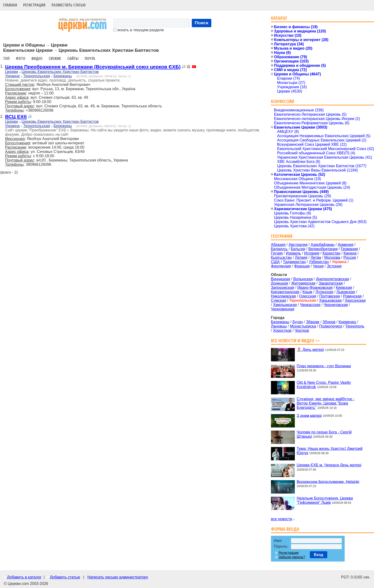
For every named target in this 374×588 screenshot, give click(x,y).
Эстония (334, 266)
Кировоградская (285, 292)
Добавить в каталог (24, 577)
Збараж (313, 322)
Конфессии (283, 101)
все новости (282, 519)
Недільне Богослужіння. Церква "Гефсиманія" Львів (325, 500)
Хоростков (282, 330)
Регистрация (34, 5)
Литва (316, 258)
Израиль (293, 253)
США (275, 262)
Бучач (298, 322)
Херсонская (355, 300)
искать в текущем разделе (139, 30)
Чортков (302, 330)
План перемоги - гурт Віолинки (324, 366)
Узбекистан (319, 262)
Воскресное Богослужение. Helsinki (328, 481)
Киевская (344, 288)
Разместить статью (69, 5)
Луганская (324, 292)
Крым (307, 292)
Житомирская (303, 283)
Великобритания (323, 249)
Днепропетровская (332, 279)
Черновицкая (283, 309)
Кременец (347, 322)
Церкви (11, 72)
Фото (21, 58)
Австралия (298, 245)
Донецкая (280, 283)
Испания (312, 253)
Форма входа (285, 529)
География (282, 236)
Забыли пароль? (292, 557)
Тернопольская (36, 76)
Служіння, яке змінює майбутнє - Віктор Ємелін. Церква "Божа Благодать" (326, 403)
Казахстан (331, 253)
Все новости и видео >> (295, 341)
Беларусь (279, 249)
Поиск (202, 23)
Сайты (73, 58)
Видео (37, 58)
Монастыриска (303, 326)
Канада (350, 253)
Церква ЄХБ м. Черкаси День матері (329, 465)
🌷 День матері (310, 350)
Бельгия (298, 249)
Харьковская (330, 300)
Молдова (332, 258)
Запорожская (283, 288)
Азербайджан (322, 245)
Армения (346, 245)
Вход (319, 555)
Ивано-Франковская (315, 288)
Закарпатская (331, 283)
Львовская (346, 292)
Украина (12, 76)
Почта (90, 58)
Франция (302, 266)
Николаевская (283, 296)
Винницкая (280, 279)
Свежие (55, 58)
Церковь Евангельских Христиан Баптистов (60, 72)
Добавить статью (65, 577)
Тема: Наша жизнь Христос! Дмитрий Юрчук (330, 451)
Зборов (329, 322)
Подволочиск (331, 326)
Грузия (277, 253)
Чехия (318, 266)
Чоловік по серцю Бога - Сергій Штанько (324, 434)
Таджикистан (294, 262)
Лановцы (279, 326)
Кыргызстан (281, 258)
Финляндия (281, 266)
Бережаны (63, 76)
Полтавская (330, 296)
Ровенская (352, 296)
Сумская (278, 300)
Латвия (301, 258)
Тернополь (355, 326)
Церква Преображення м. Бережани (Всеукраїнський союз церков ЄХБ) (93, 67)
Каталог (279, 18)
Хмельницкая (285, 305)
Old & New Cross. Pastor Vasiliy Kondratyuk (324, 385)
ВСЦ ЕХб (16, 117)
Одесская (308, 296)
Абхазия (278, 245)
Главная (10, 5)
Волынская (303, 279)
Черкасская (310, 305)
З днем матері (309, 415)
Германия (349, 249)
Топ (6, 58)
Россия (350, 258)
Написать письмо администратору (118, 577)
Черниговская (336, 305)
